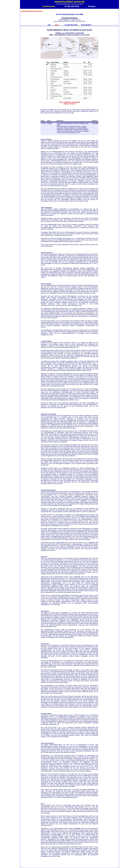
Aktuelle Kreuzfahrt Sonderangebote (32, 11)
